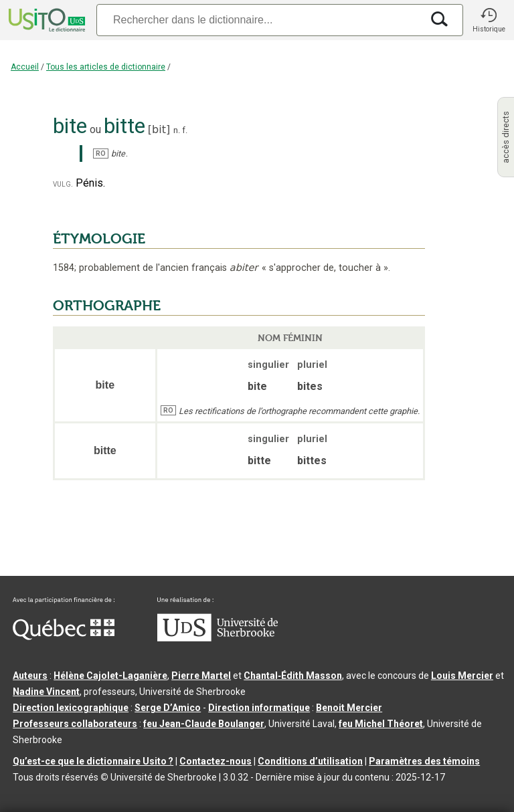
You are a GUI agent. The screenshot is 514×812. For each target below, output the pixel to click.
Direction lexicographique (71, 708)
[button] (489, 20)
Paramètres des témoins (424, 761)
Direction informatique (259, 708)
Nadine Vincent (46, 692)
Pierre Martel (201, 676)
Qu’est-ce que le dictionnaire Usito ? (93, 761)
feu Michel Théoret (381, 724)
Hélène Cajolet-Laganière (110, 676)
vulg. (63, 184)
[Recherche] (259, 20)
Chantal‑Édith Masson (293, 676)
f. (185, 130)
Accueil (25, 67)
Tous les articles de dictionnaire (106, 67)
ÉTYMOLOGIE (99, 239)
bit (159, 129)
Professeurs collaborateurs (75, 724)
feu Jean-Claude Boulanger (204, 724)
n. (177, 130)
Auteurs (30, 676)
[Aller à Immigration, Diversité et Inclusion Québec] (64, 637)
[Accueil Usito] (46, 20)
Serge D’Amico (168, 708)
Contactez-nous (216, 761)
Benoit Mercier (349, 708)
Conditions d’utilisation (310, 761)
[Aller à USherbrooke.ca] (218, 638)
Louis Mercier (462, 676)
